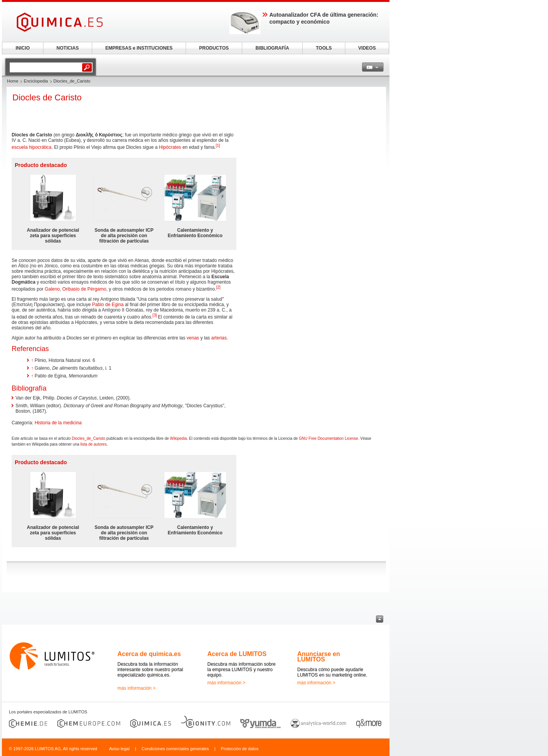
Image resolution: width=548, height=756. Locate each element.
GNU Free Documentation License (328, 438)
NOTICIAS (68, 48)
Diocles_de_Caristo (89, 438)
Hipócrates (170, 147)
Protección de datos (240, 749)
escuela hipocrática (32, 147)
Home (13, 81)
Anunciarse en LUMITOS (319, 657)
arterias (219, 338)
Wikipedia (178, 438)
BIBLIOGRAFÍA (272, 48)
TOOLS (324, 48)
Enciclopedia (36, 81)
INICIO (23, 48)
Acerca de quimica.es (149, 654)
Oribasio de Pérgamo (84, 289)
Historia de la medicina (58, 423)
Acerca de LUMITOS (237, 654)
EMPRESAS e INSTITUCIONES (139, 48)
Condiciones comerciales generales (175, 749)
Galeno (52, 289)
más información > (136, 688)
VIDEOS (367, 48)
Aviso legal (119, 749)
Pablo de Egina (108, 305)
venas (193, 338)
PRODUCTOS (214, 48)
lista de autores (93, 444)
